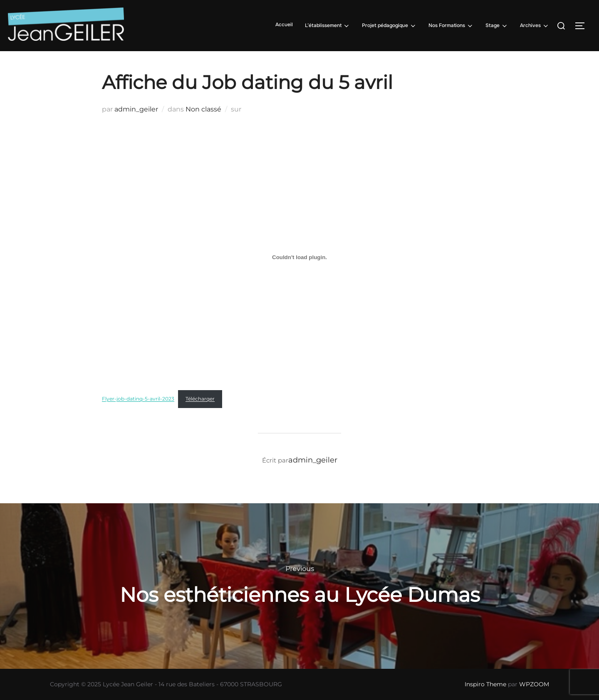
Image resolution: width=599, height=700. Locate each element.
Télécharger (200, 399)
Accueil (284, 25)
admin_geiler (136, 109)
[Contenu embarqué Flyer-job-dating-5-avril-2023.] (299, 257)
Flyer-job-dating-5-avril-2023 (138, 399)
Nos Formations (451, 26)
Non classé (203, 109)
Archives (535, 26)
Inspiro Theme (485, 684)
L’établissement (328, 26)
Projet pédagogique (389, 26)
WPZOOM (534, 684)
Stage (497, 26)
